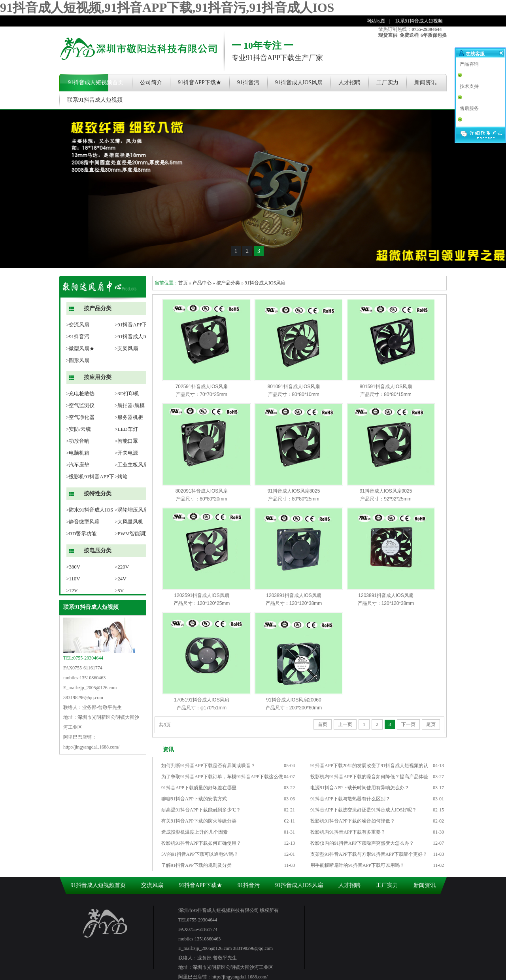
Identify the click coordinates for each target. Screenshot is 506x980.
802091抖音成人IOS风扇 (202, 491)
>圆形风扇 (78, 360)
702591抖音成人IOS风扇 (202, 387)
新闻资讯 (425, 82)
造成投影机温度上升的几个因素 (194, 832)
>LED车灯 (126, 429)
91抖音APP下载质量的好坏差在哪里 (199, 788)
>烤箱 (121, 477)
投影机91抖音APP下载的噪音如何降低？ (353, 821)
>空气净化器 (80, 417)
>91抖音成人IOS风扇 (138, 336)
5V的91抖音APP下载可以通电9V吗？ (200, 854)
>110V (73, 579)
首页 (183, 283)
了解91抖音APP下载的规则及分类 (196, 865)
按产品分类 (98, 308)
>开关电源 (126, 453)
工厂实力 (387, 82)
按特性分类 (98, 494)
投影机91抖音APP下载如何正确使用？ (201, 843)
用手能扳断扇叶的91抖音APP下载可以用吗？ (357, 865)
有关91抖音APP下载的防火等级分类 (199, 821)
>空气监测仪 (80, 405)
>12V (72, 590)
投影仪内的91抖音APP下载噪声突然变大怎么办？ (362, 843)
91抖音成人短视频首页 (96, 82)
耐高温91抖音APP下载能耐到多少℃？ (201, 810)
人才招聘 (349, 82)
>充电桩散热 (80, 393)
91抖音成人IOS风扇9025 (386, 491)
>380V (73, 567)
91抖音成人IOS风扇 (299, 82)
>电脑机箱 (78, 453)
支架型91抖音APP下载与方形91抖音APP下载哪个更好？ (369, 854)
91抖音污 (248, 82)
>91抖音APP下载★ (136, 325)
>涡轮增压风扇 (131, 510)
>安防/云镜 (78, 429)
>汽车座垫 (78, 465)
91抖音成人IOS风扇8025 (294, 491)
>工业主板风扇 (131, 465)
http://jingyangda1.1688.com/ (91, 747)
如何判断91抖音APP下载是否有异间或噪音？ (208, 766)
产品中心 (202, 283)
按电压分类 (98, 551)
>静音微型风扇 (83, 522)
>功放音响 (78, 441)
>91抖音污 (78, 336)
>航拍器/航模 (130, 405)
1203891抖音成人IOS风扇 (294, 595)
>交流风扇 (78, 325)
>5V (119, 590)
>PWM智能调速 (132, 534)
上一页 (345, 724)
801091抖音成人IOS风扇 (294, 387)
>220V (122, 567)
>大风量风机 (129, 522)
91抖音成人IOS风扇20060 (294, 700)
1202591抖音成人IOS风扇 (201, 595)
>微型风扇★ (80, 348)
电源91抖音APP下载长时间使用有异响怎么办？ (360, 788)
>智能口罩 (126, 441)
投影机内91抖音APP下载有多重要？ (348, 832)
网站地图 (376, 21)
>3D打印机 (127, 393)
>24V (121, 579)
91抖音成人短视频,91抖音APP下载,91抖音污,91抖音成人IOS (167, 8)
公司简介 (151, 82)
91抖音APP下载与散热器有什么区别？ (350, 799)
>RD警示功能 (81, 534)
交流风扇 (152, 885)
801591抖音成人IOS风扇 (386, 387)
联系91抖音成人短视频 (419, 21)
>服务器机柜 (129, 417)
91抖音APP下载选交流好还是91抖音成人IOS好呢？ (363, 810)
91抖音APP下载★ (200, 82)
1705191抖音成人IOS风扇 (201, 700)
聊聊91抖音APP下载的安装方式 (194, 799)
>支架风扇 (126, 348)
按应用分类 (98, 377)
